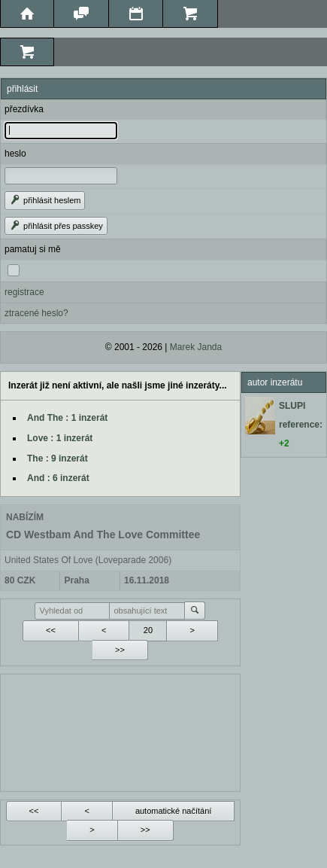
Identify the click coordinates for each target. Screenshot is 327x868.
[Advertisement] (120, 731)
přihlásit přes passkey (56, 226)
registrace (24, 292)
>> (120, 650)
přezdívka (24, 109)
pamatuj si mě (33, 249)
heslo (15, 154)
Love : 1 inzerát (60, 438)
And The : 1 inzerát (67, 418)
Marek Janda (196, 347)
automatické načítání (174, 811)
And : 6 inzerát (58, 478)
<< (51, 630)
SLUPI (292, 406)
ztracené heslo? (36, 313)
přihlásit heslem (45, 200)
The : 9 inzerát (58, 458)
